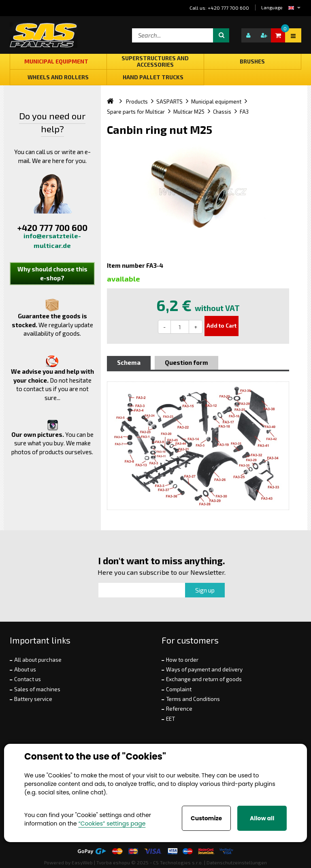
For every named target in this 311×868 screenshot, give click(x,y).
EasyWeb (82, 862)
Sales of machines (37, 689)
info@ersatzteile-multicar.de (52, 240)
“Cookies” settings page (112, 824)
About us (25, 669)
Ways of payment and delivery (204, 669)
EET (170, 719)
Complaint (179, 689)
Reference (179, 709)
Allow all (262, 818)
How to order (182, 660)
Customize (206, 818)
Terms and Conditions (193, 699)
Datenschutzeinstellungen (237, 862)
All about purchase (38, 660)
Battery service (33, 699)
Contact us (28, 679)
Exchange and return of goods (204, 679)
